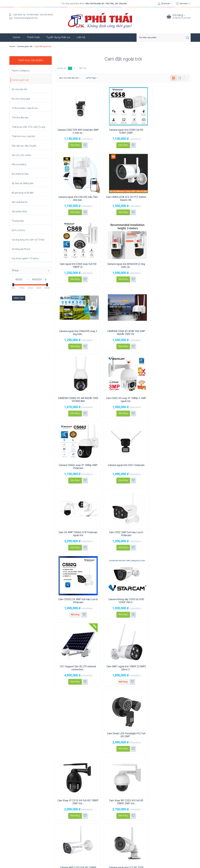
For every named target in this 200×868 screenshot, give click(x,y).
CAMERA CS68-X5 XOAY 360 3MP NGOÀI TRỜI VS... (123, 265)
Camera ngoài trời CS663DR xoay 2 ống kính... (77, 265)
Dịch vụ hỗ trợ (18, 230)
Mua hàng (74, 145)
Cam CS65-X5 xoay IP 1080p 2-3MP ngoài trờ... (77, 333)
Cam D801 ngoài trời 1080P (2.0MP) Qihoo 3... (123, 534)
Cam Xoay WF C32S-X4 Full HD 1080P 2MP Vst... (123, 601)
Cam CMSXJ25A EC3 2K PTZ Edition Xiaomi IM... (77, 198)
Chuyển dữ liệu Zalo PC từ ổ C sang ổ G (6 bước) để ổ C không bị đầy (40, 833)
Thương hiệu (18, 221)
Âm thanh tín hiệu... (21, 174)
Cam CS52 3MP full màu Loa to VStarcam (123, 400)
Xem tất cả (17, 842)
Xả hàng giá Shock (21, 249)
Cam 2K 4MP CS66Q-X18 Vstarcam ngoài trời (77, 400)
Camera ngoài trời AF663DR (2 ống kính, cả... (169, 198)
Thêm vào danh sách (84, 145)
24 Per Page (92, 78)
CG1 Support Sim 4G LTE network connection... (77, 534)
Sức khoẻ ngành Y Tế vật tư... (26, 258)
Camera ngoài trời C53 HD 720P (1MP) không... (123, 668)
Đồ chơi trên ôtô (19, 89)
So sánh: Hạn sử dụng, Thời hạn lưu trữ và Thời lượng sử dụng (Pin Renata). (43, 838)
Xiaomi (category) (21, 71)
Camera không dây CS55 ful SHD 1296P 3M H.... (169, 467)
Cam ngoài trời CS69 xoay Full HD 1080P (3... (123, 198)
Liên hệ (81, 37)
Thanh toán (33, 37)
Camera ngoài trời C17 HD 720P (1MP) (77, 668)
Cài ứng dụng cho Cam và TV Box (28, 240)
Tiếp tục (83, 68)
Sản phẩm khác (19, 211)
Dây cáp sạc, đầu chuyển (24, 146)
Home (16, 37)
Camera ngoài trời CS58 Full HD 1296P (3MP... (123, 131)
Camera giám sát (25, 46)
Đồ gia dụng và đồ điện (23, 193)
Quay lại (62, 68)
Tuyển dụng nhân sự (58, 37)
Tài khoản (165, 4)
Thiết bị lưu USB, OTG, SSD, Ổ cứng (28, 127)
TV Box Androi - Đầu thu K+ (25, 108)
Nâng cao (19, 298)
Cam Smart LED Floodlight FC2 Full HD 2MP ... (169, 534)
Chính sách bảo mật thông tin (100, 848)
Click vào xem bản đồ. (19, 813)
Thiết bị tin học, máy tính (23, 136)
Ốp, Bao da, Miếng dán (23, 183)
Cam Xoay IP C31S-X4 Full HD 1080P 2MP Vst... (77, 601)
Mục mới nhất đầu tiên (70, 78)
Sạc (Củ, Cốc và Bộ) (21, 155)
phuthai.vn (119, 864)
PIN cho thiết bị (19, 165)
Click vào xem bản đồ (65, 796)
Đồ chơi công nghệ (21, 99)
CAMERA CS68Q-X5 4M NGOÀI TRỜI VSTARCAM (169, 265)
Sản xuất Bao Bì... (20, 202)
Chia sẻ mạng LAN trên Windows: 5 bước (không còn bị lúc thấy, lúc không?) (44, 827)
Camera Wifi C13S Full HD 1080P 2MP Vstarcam (169, 601)
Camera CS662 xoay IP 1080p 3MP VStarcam (123, 333)
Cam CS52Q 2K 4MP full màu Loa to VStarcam (169, 400)
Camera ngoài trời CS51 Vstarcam (169, 331)
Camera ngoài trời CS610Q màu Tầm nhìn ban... (169, 131)
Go (188, 764)
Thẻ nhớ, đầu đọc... (21, 118)
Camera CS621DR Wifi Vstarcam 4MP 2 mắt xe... (77, 131)
